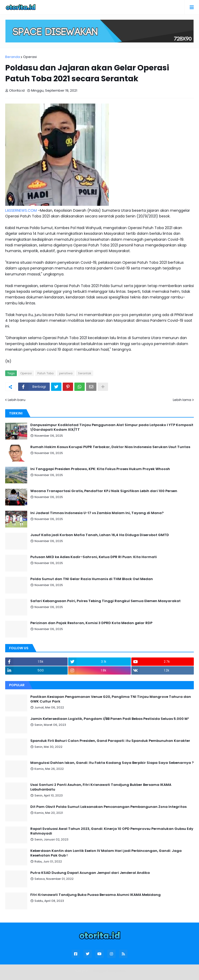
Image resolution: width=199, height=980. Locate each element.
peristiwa (66, 373)
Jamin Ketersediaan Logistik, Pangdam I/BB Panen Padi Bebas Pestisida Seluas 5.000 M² (110, 719)
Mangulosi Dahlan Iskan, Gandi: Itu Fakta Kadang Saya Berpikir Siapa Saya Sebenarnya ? (112, 763)
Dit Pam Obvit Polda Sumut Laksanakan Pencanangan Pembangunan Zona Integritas (108, 807)
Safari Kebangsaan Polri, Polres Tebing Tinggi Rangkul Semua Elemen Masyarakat (105, 601)
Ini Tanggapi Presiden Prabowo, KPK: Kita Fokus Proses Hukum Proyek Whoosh (100, 469)
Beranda (13, 57)
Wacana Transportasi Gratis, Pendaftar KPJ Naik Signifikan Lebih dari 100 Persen (104, 491)
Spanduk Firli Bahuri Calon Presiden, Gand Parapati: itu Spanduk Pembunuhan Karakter (110, 741)
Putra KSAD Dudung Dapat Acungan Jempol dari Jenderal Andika (90, 873)
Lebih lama (182, 400)
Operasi (30, 57)
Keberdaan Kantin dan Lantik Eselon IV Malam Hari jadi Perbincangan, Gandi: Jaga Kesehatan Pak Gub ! (106, 853)
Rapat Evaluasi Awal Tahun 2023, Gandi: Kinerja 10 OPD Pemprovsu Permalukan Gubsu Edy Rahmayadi (112, 831)
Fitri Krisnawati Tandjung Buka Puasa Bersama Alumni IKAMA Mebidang (95, 895)
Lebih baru (17, 400)
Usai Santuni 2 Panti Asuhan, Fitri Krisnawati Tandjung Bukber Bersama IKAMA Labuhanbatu (101, 787)
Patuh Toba (45, 373)
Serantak (85, 373)
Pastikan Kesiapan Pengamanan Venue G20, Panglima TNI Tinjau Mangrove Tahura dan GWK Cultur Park (111, 699)
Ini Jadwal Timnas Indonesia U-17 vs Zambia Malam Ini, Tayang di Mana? (97, 513)
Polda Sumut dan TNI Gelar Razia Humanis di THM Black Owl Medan (92, 579)
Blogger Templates (109, 971)
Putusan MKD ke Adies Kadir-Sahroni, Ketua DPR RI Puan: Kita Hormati (94, 557)
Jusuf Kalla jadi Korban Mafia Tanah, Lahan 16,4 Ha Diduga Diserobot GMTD (100, 535)
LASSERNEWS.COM (21, 210)
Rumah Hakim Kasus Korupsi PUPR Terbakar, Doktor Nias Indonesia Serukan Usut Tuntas (110, 447)
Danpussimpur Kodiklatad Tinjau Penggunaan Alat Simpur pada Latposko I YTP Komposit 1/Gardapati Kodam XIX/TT (112, 427)
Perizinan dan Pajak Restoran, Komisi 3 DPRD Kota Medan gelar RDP (91, 623)
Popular (17, 685)
